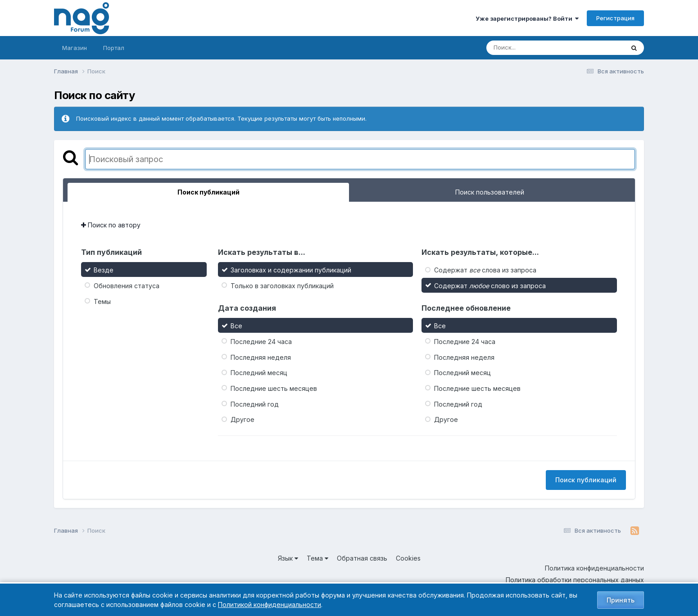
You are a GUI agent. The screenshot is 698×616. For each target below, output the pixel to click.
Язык (288, 558)
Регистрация (615, 18)
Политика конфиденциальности (594, 568)
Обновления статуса (127, 286)
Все (236, 326)
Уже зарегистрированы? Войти (527, 18)
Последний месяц (259, 373)
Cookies (408, 558)
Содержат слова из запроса (485, 270)
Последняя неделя (261, 357)
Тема (317, 558)
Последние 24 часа (261, 342)
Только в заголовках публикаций (282, 286)
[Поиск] (538, 48)
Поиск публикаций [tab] (208, 192)
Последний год (255, 404)
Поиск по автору (111, 225)
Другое (242, 419)
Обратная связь (362, 558)
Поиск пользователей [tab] (490, 192)
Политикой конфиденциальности (270, 605)
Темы (102, 301)
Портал (114, 48)
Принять (621, 600)
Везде (104, 270)
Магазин (75, 48)
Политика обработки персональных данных (575, 580)
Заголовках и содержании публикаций (291, 270)
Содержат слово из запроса (490, 286)
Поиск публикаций (586, 480)
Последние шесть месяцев (274, 388)
